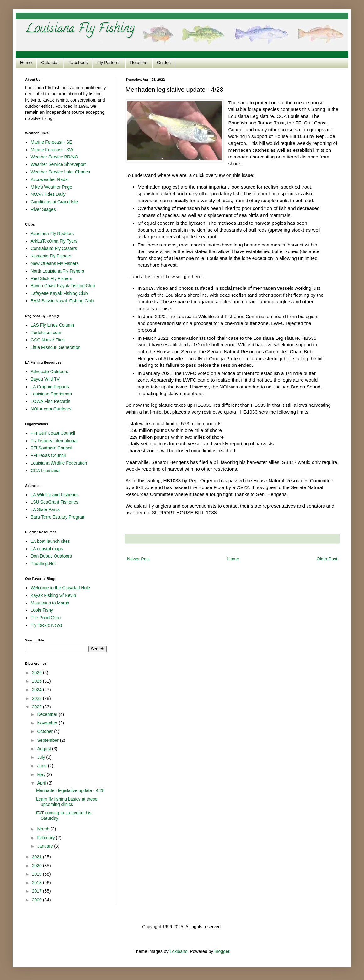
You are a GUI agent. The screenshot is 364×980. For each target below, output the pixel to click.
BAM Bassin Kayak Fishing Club (62, 301)
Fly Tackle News (47, 625)
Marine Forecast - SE (51, 142)
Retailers (139, 63)
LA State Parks (45, 509)
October (45, 731)
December (48, 714)
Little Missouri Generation (56, 347)
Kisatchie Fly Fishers (51, 256)
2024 (37, 690)
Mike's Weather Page (51, 187)
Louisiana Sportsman (51, 394)
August (44, 749)
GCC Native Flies (48, 340)
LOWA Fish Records (51, 401)
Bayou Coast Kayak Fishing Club (63, 286)
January (45, 846)
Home (26, 63)
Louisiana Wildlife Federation (59, 463)
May (42, 774)
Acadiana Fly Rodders (52, 234)
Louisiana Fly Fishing (80, 29)
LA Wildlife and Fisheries (55, 495)
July (42, 757)
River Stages (43, 209)
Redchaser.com (46, 333)
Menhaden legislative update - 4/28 (70, 790)
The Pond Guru (46, 618)
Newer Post (138, 559)
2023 (37, 698)
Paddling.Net (43, 564)
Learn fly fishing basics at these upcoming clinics (67, 802)
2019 (37, 874)
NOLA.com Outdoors (51, 409)
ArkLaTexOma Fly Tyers (54, 241)
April (42, 783)
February (46, 838)
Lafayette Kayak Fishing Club (59, 293)
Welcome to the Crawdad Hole (61, 588)
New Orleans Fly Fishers (55, 263)
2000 (37, 900)
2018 (37, 883)
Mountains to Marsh (50, 603)
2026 (37, 673)
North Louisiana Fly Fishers (57, 271)
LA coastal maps (47, 549)
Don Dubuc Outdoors (51, 556)
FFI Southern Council (51, 448)
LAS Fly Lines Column (53, 325)
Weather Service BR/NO (54, 157)
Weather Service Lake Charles (61, 172)
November (48, 723)
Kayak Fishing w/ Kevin (54, 595)
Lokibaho (179, 951)
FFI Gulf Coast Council (53, 433)
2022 (37, 707)
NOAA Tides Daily (48, 194)
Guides (164, 63)
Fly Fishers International (54, 441)
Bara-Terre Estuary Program (58, 517)
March (44, 829)
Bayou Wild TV (45, 379)
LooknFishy (42, 610)
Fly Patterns (109, 63)
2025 (37, 681)
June (42, 766)
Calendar (50, 63)
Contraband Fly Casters (54, 248)
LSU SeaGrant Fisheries (55, 502)
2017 (37, 891)
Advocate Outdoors (50, 372)
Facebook (78, 63)
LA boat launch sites (50, 541)
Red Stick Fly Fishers (51, 278)
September (48, 740)
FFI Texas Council (48, 455)
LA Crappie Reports (50, 387)
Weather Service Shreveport (58, 164)
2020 (37, 866)
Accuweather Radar (50, 179)
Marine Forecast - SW (52, 150)
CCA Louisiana (45, 471)
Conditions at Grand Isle (54, 202)
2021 (37, 857)
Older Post (327, 559)
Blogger (222, 951)
